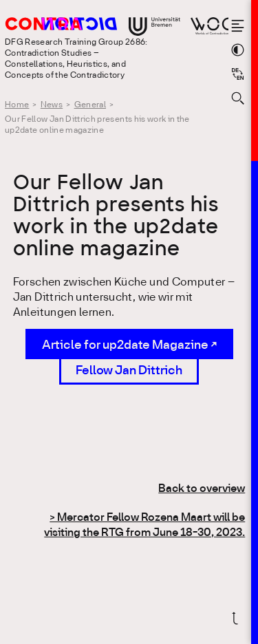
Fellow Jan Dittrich (129, 371)
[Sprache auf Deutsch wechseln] (238, 74)
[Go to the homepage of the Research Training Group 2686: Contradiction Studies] (79, 25)
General (90, 105)
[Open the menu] (238, 26)
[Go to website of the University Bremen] (154, 26)
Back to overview (202, 489)
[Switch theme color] (238, 50)
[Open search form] (238, 98)
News (52, 105)
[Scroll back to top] (238, 618)
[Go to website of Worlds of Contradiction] (209, 26)
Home (17, 105)
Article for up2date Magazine (125, 345)
